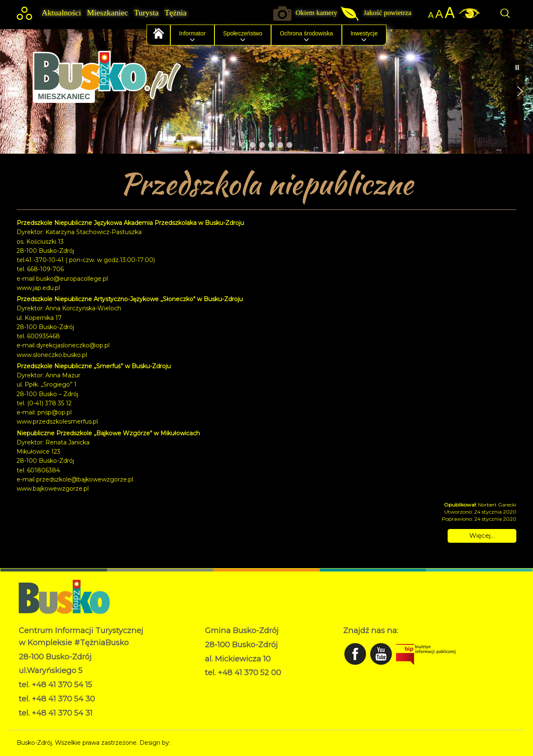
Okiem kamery (316, 13)
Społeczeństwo (243, 33)
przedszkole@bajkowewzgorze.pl (85, 479)
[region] (266, 91)
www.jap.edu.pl (38, 288)
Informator (192, 33)
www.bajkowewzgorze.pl (53, 489)
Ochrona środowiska (306, 33)
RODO (215, 685)
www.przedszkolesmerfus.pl (57, 422)
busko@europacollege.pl (72, 279)
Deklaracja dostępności (238, 694)
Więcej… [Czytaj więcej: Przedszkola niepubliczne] (482, 535)
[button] (13, 91)
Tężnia (176, 13)
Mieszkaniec (108, 13)
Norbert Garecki (195, 743)
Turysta (146, 13)
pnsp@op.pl (55, 412)
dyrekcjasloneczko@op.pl (73, 345)
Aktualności (61, 13)
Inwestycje (364, 33)
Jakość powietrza (387, 13)
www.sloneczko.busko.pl (52, 355)
